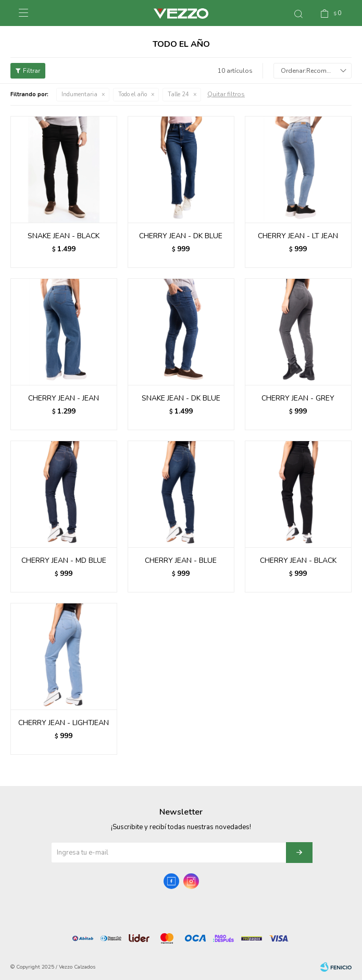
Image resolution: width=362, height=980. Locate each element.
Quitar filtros (226, 94)
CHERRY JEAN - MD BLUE (64, 560)
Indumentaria (79, 94)
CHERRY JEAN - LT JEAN (298, 236)
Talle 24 (178, 94)
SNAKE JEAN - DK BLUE (181, 398)
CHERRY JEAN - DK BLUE (181, 236)
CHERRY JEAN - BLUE (181, 560)
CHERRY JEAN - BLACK (298, 560)
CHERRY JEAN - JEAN (64, 398)
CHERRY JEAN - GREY (298, 398)
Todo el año (133, 94)
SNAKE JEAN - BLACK (64, 236)
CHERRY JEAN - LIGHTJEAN (64, 723)
